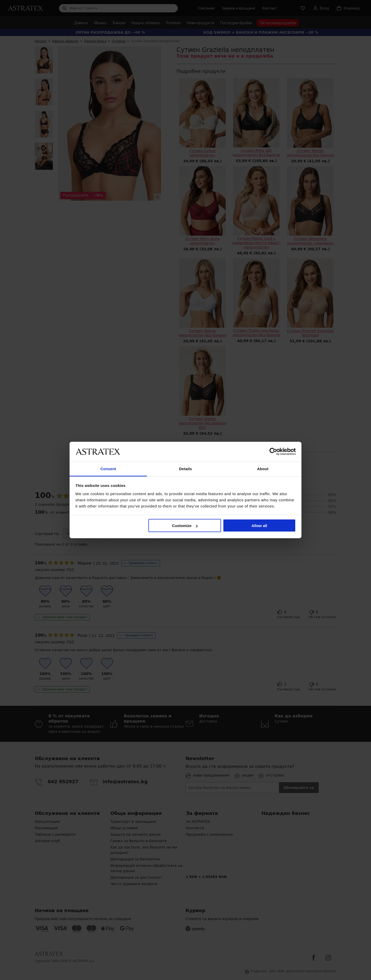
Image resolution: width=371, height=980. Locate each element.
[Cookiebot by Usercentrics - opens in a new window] (273, 452)
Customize (185, 526)
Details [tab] (185, 469)
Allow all (259, 526)
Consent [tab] (108, 469)
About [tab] (263, 469)
